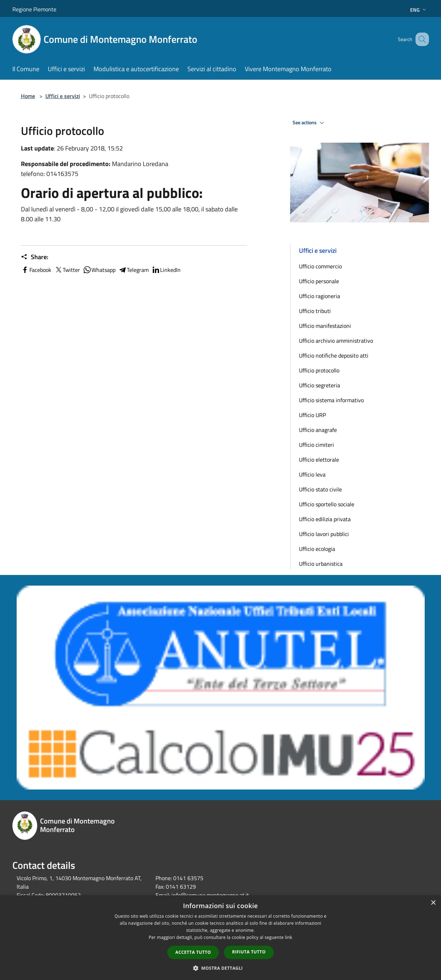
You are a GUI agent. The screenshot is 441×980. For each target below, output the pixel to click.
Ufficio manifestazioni (325, 326)
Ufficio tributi (315, 311)
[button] (221, 968)
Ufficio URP (312, 415)
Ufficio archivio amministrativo (336, 341)
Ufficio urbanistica (321, 564)
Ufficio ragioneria (320, 296)
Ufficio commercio (320, 266)
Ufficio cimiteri (316, 445)
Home (28, 96)
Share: (35, 257)
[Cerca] (420, 39)
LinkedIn (166, 270)
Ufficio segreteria (320, 385)
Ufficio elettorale (319, 460)
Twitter (67, 270)
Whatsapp (99, 270)
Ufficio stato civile (320, 489)
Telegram (134, 270)
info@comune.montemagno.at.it (210, 895)
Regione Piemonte (34, 9)
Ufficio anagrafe (318, 430)
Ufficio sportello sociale (327, 504)
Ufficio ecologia (317, 549)
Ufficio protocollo (319, 370)
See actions (309, 123)
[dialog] (220, 938)
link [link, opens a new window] (289, 937)
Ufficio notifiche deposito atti (334, 355)
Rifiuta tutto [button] (249, 952)
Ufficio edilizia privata (325, 519)
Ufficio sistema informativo (331, 400)
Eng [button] (419, 10)
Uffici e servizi (63, 96)
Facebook (36, 270)
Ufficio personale (319, 281)
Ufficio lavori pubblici (324, 534)
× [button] (433, 903)
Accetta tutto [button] (193, 952)
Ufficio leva (312, 474)
